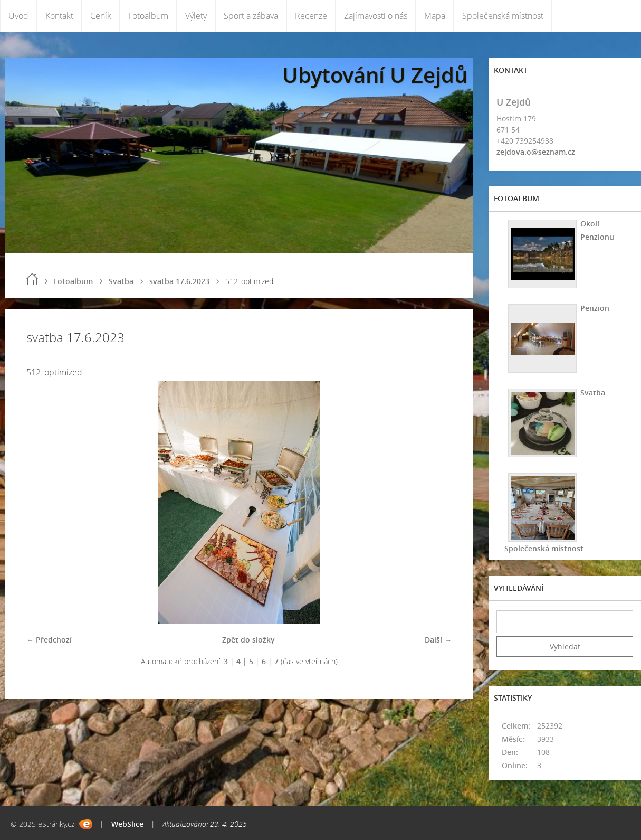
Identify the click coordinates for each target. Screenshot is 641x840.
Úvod (18, 16)
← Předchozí (49, 640)
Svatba (121, 281)
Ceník (101, 16)
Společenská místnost (503, 16)
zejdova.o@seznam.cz (536, 152)
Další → (438, 640)
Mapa (435, 16)
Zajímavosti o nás (376, 16)
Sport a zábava (251, 16)
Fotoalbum (148, 16)
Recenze (311, 16)
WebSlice (127, 824)
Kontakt (59, 16)
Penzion (595, 308)
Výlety (196, 16)
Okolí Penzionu (597, 230)
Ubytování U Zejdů (375, 75)
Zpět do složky (248, 640)
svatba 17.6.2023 (179, 281)
